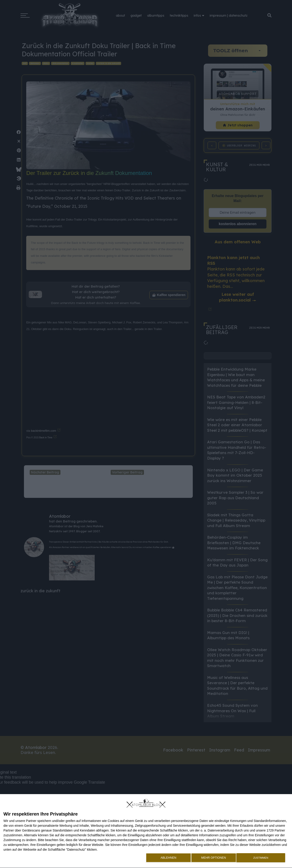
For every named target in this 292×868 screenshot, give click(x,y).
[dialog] (146, 831)
